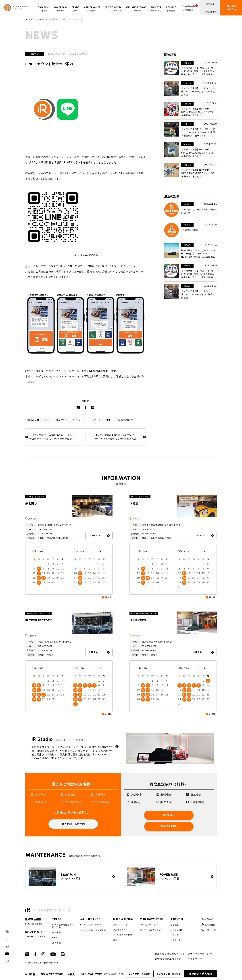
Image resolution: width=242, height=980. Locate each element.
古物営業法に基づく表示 (168, 959)
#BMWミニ (62, 420)
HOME (30, 19)
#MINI (109, 420)
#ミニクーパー (80, 420)
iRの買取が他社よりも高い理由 (63, 926)
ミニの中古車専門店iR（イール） (16, 8)
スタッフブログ (120, 925)
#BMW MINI (33, 420)
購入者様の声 (119, 930)
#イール (97, 420)
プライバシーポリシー (200, 954)
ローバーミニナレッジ (150, 930)
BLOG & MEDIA (123, 919)
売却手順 (57, 932)
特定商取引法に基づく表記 (169, 954)
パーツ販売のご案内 (123, 935)
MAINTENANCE (90, 919)
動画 (115, 940)
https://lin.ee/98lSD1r (86, 255)
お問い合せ (208, 925)
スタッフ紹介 (177, 930)
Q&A (55, 938)
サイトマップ (195, 959)
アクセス (32, 519)
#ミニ (48, 420)
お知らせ (41, 19)
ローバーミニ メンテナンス (93, 930)
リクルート (176, 940)
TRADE (57, 919)
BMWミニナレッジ (149, 925)
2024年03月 (53, 19)
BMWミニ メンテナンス (92, 925)
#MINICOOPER (126, 420)
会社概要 (175, 925)
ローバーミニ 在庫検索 (35, 934)
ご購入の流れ (209, 930)
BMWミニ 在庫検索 (35, 921)
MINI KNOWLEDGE (152, 919)
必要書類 (57, 943)
